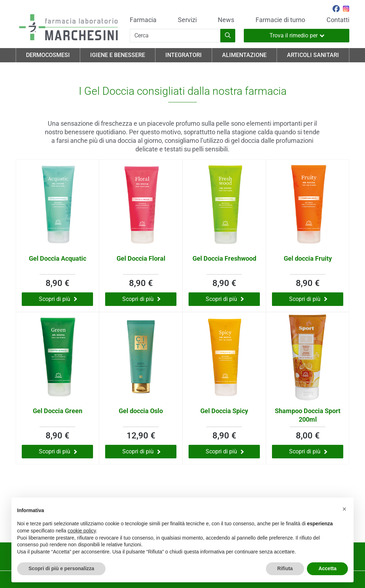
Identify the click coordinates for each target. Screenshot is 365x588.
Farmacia (143, 20)
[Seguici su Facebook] (336, 10)
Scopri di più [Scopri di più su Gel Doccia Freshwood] (225, 299)
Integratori (184, 55)
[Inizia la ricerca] (228, 36)
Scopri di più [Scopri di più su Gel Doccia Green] (58, 451)
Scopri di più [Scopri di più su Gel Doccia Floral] (141, 299)
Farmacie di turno (280, 20)
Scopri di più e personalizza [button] (61, 568)
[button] (344, 509)
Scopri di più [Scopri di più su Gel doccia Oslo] (141, 451)
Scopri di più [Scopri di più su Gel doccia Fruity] (308, 299)
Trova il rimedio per (297, 35)
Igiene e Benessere (118, 55)
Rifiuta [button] (285, 568)
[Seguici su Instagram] (346, 10)
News (226, 20)
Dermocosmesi (48, 55)
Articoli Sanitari (313, 55)
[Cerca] (175, 36)
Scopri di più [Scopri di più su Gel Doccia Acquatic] (58, 299)
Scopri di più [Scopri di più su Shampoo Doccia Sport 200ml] (308, 451)
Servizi (187, 20)
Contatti (338, 20)
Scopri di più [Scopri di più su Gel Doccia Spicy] (225, 451)
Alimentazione (244, 55)
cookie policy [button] (82, 531)
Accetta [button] (327, 568)
